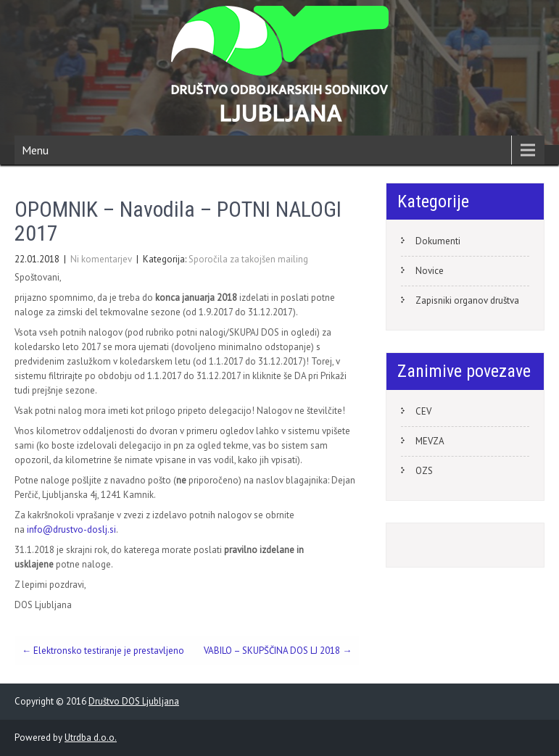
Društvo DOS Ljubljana (134, 701)
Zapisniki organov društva (467, 300)
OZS (424, 471)
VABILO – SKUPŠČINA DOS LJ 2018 (278, 651)
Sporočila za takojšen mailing (248, 259)
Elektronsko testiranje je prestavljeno (103, 651)
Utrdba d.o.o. (91, 738)
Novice (430, 271)
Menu (35, 150)
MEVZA (430, 441)
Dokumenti (438, 241)
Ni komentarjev (101, 259)
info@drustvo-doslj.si (71, 529)
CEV (423, 411)
